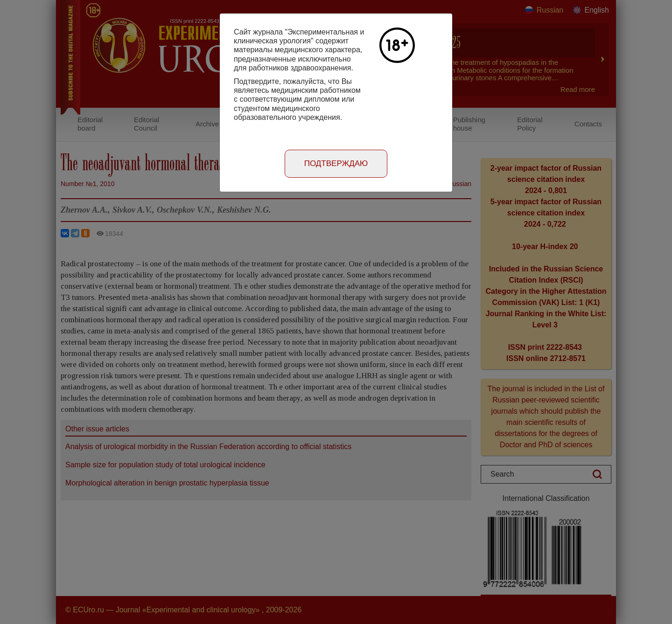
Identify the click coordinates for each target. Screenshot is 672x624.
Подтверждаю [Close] (336, 163)
